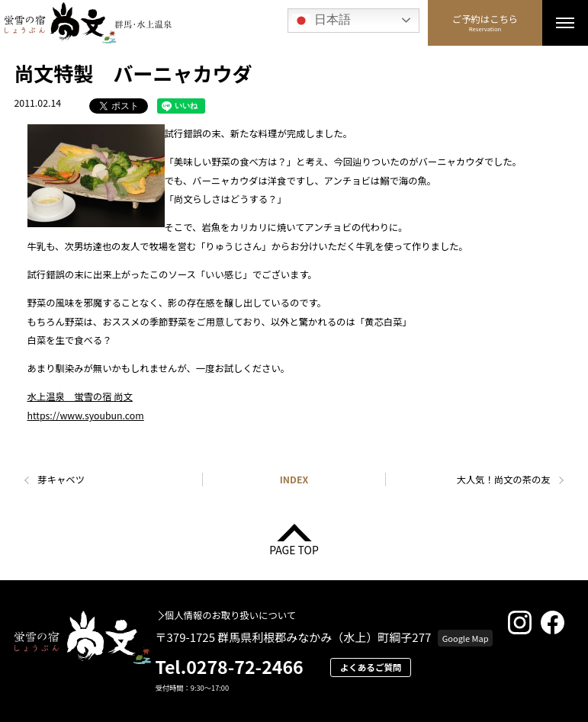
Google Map (466, 638)
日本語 (321, 21)
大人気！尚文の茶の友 (503, 480)
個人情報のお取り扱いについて (230, 615)
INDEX (294, 480)
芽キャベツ (61, 480)
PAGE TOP (294, 549)
